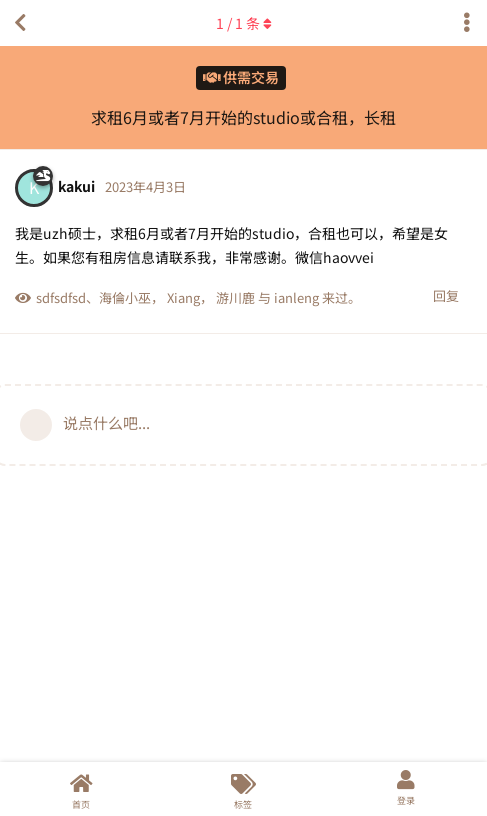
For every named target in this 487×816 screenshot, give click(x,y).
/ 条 (244, 23)
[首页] (81, 789)
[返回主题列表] (20, 23)
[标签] (243, 789)
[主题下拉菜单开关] (467, 23)
